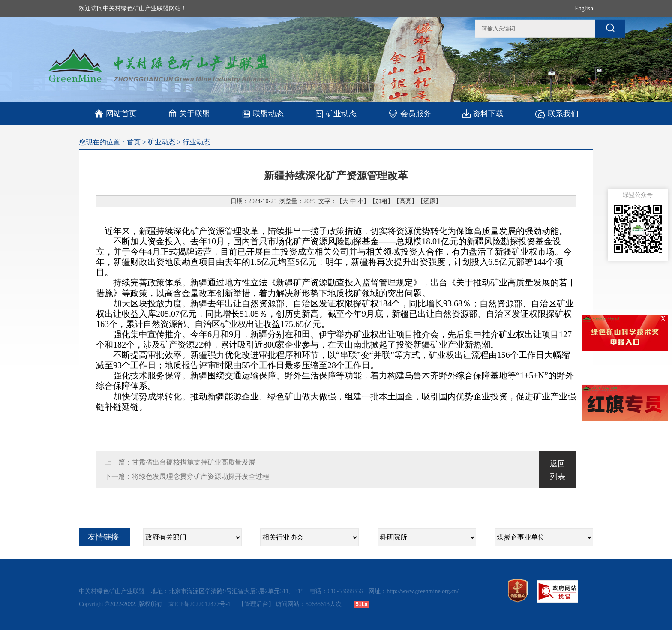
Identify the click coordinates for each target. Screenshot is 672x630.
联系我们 (556, 113)
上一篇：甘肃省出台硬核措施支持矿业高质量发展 (180, 462)
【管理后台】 (256, 604)
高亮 (405, 201)
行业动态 (196, 142)
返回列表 (558, 470)
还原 (429, 201)
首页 (134, 142)
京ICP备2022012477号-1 (200, 604)
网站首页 (115, 114)
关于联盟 (189, 113)
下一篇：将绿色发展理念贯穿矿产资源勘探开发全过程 (187, 476)
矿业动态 (336, 114)
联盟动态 (262, 113)
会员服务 (409, 113)
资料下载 (483, 113)
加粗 (381, 201)
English (584, 8)
